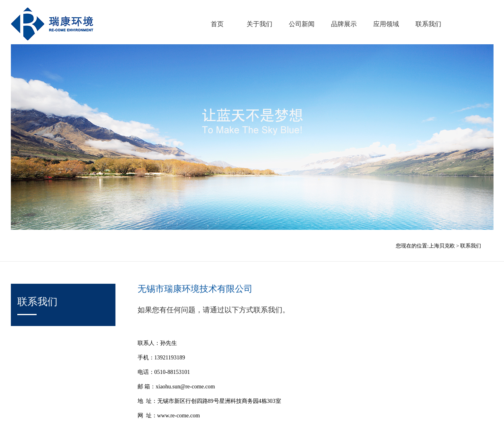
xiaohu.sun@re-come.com (185, 387)
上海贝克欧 (442, 246)
